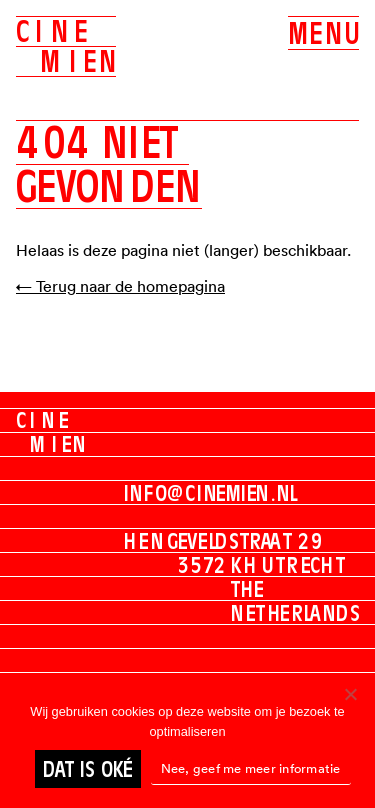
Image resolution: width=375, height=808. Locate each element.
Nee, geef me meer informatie (251, 768)
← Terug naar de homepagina (120, 286)
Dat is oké (88, 769)
